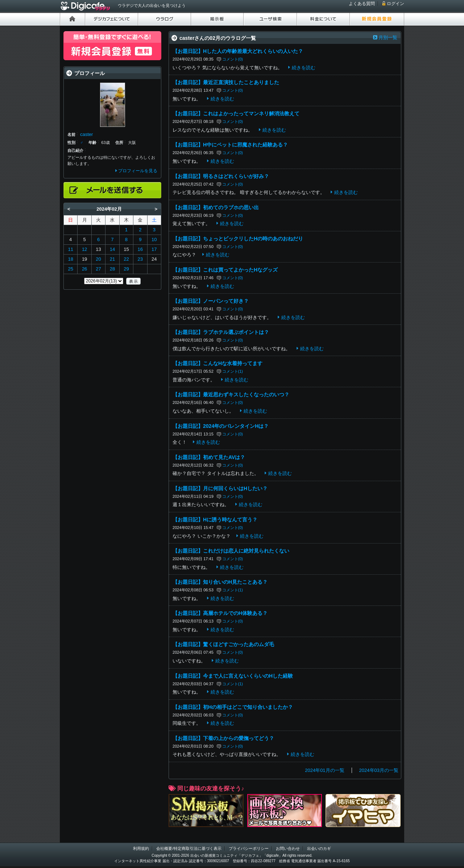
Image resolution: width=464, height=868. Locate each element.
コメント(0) (233, 59)
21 (112, 259)
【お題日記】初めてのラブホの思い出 (216, 207)
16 (140, 249)
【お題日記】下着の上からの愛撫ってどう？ (223, 738)
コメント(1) (233, 371)
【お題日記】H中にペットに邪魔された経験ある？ (230, 145)
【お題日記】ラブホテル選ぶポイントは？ (221, 332)
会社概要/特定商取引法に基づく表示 (189, 848)
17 (154, 249)
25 (70, 269)
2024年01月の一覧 (324, 770)
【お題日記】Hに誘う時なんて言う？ (215, 520)
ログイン (395, 4)
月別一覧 (388, 38)
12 (84, 249)
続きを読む (304, 68)
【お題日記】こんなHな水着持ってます (217, 363)
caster (86, 134)
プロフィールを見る (138, 171)
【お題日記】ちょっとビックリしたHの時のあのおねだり (238, 239)
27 (98, 269)
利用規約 (141, 848)
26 (84, 269)
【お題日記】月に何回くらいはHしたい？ (220, 488)
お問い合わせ (288, 848)
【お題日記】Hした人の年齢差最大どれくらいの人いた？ (238, 51)
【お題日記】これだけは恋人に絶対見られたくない (231, 551)
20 (98, 259)
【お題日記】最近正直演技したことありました (226, 82)
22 (126, 259)
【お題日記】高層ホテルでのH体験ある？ (220, 613)
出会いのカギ (319, 848)
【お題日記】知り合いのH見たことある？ (220, 582)
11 (70, 249)
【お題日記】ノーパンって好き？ (211, 301)
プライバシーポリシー (249, 848)
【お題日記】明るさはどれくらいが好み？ (221, 176)
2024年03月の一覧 (379, 770)
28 (112, 269)
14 (112, 249)
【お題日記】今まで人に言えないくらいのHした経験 (233, 676)
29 (126, 269)
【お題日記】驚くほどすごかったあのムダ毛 (223, 644)
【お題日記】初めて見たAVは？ (209, 457)
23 (140, 259)
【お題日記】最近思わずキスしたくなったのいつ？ (231, 394)
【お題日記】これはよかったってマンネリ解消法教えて (236, 113)
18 (70, 259)
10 (154, 239)
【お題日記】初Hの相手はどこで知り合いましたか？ (233, 707)
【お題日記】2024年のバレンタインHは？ (221, 426)
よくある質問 (362, 4)
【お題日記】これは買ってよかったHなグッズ (225, 270)
